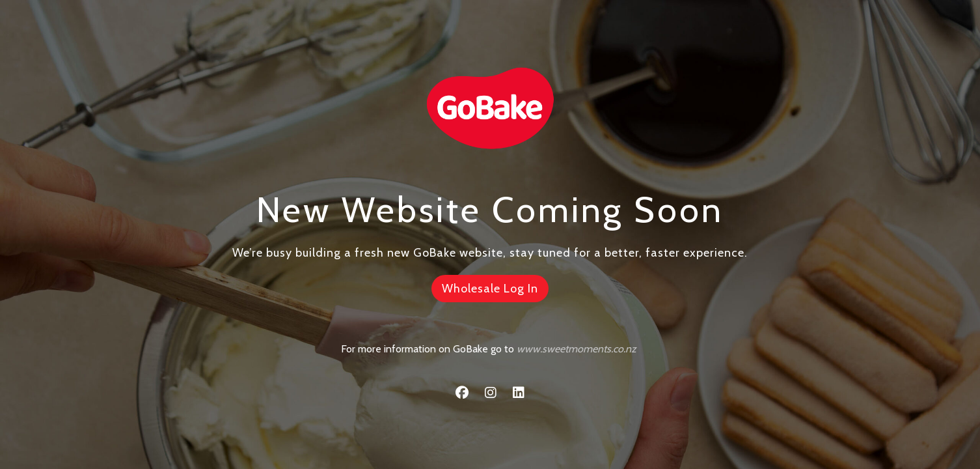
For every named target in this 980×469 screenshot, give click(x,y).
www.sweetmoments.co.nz (577, 349)
